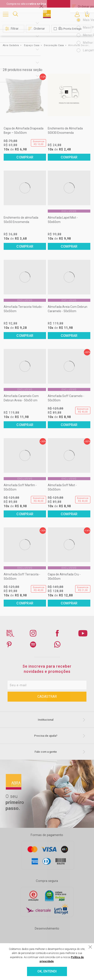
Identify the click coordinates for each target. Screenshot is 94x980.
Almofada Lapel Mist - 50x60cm (63, 220)
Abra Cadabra (11, 45)
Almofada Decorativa (79, 45)
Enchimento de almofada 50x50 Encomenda (21, 220)
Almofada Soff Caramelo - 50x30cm (66, 398)
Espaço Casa (32, 45)
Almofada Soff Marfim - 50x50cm (20, 487)
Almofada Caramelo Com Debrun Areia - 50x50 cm (21, 398)
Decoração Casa (54, 45)
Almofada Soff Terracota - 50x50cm (22, 576)
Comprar (25, 157)
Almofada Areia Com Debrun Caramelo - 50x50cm (68, 309)
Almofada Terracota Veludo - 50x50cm (24, 309)
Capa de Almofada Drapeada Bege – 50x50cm (24, 131)
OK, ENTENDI (47, 971)
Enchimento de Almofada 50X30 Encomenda (65, 131)
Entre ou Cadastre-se (77, 14)
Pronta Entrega (72, 29)
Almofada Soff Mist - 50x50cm (62, 487)
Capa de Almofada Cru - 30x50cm (64, 576)
